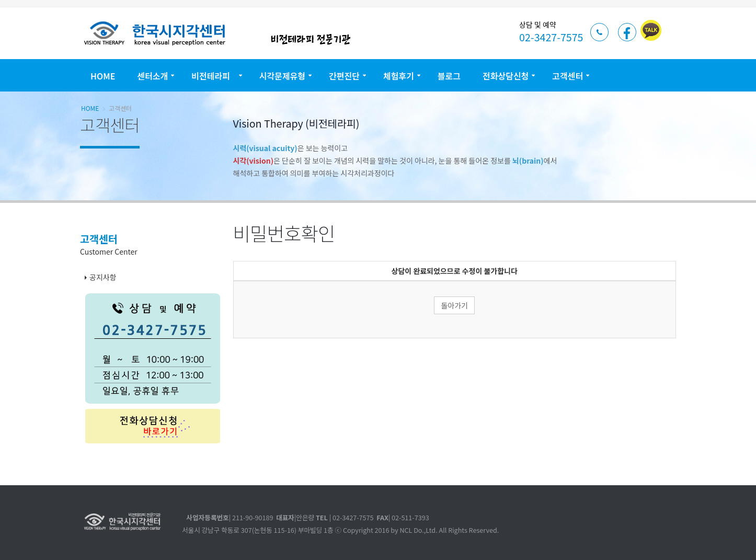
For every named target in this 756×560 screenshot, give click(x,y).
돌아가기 (454, 305)
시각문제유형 (282, 76)
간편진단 (344, 76)
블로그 (449, 76)
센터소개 (152, 76)
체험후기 (399, 76)
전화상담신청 (506, 76)
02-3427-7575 (551, 37)
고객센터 (568, 76)
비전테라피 (213, 76)
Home (103, 76)
